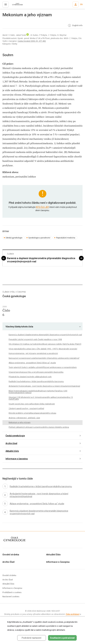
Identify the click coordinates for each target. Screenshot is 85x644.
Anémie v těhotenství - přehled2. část (24, 418)
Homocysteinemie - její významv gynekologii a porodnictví (33, 353)
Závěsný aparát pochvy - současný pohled (26, 409)
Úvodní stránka (11, 555)
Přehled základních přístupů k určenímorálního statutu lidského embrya (39, 427)
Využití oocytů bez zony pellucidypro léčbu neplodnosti (32, 404)
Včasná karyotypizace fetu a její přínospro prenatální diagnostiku (36, 372)
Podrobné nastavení (31, 638)
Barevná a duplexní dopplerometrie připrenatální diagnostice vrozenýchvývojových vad (41, 260)
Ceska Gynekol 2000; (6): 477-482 (32, 41)
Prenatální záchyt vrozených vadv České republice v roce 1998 (35, 339)
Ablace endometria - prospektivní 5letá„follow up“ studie (32, 363)
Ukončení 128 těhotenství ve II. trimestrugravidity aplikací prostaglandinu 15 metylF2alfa (41, 398)
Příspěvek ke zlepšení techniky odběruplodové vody (30, 377)
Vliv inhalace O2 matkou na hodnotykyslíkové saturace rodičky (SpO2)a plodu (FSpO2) (45, 344)
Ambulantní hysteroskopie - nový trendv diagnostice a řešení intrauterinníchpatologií (44, 386)
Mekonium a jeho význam (20, 422)
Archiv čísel (11, 443)
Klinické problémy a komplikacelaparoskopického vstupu (32, 413)
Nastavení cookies (11, 597)
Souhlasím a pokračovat (62, 638)
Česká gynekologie (15, 436)
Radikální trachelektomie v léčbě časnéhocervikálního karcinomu (36, 382)
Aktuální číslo (12, 451)
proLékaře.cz (16, 5)
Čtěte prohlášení (73, 614)
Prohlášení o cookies (12, 593)
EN (81, 4)
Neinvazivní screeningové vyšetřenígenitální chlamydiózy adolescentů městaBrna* (44, 358)
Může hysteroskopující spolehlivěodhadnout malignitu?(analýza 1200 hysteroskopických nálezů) (38, 392)
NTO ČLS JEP (42, 207)
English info (75, 26)
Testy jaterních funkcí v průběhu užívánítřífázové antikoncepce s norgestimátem (43, 367)
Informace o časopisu (17, 459)
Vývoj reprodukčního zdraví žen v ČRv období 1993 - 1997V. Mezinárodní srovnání (43, 349)
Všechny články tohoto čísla (19, 327)
